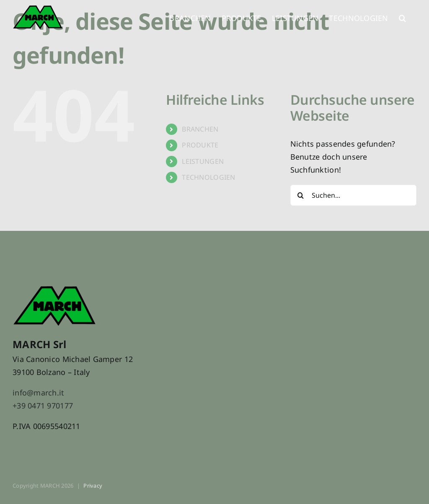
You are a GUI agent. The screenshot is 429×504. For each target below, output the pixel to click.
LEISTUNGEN (203, 161)
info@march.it (39, 393)
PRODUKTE (200, 145)
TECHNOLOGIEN (208, 177)
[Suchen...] (353, 195)
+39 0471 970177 (43, 406)
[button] (402, 17)
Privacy (93, 486)
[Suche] (301, 195)
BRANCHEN (200, 129)
